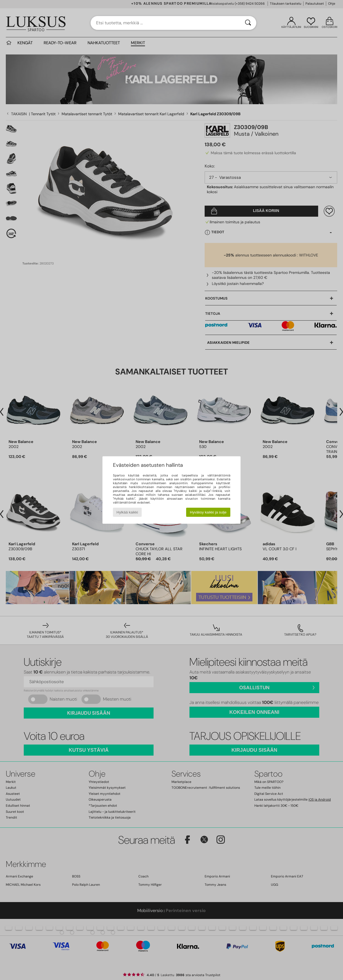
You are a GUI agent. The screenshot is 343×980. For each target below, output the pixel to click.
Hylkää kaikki (127, 512)
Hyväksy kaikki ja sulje (208, 512)
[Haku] (248, 23)
